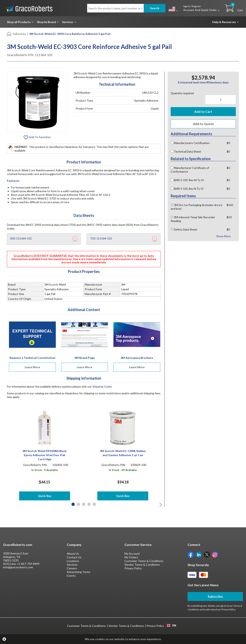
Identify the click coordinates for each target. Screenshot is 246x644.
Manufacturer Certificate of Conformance (190, 170)
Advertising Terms (79, 572)
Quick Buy (45, 496)
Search (155, 8)
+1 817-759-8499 (28, 564)
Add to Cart (203, 111)
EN (171, 625)
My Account (132, 554)
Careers (72, 568)
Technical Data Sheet (186, 151)
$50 (229, 217)
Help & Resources (224, 22)
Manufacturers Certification (190, 143)
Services (68, 22)
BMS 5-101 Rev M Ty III (187, 180)
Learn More (32, 367)
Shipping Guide (102, 386)
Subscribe (215, 596)
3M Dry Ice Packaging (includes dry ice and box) (197, 207)
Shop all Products (19, 22)
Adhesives (19, 34)
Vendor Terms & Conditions (142, 565)
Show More (223, 236)
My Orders (131, 557)
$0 (228, 143)
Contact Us (74, 557)
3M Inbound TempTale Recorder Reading (193, 219)
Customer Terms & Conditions (144, 561)
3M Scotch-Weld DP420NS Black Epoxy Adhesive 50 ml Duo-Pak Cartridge (44, 455)
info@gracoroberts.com (18, 567)
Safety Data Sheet (184, 229)
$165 (230, 205)
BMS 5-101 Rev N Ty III (187, 189)
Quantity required (182, 93)
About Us (73, 554)
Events (71, 576)
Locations (73, 561)
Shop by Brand (46, 22)
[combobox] (171, 625)
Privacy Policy (133, 568)
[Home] (9, 34)
